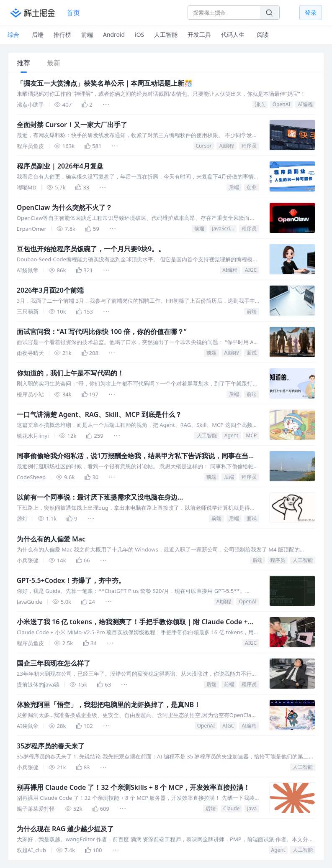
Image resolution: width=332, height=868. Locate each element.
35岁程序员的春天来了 (51, 746)
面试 (252, 353)
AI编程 (305, 104)
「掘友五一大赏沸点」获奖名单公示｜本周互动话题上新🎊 (105, 83)
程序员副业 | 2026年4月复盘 (60, 166)
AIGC (251, 270)
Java (252, 808)
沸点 (260, 104)
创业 (252, 187)
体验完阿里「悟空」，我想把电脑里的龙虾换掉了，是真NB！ (109, 705)
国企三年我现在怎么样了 (54, 663)
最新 (54, 63)
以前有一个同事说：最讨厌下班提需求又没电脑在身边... (100, 497)
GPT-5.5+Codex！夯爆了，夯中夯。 (71, 580)
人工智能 (207, 435)
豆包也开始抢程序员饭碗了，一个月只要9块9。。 (91, 249)
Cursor (204, 146)
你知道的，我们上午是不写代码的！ (70, 373)
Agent (232, 435)
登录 (311, 12)
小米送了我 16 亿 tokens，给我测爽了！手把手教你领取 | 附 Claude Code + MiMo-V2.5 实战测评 (132, 622)
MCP (251, 435)
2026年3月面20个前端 (50, 290)
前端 (199, 228)
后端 (234, 187)
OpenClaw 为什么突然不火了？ (64, 207)
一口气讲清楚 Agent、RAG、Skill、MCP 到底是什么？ (99, 414)
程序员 (249, 146)
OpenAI (282, 104)
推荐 (23, 63)
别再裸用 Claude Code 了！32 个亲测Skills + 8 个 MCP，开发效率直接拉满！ (134, 787)
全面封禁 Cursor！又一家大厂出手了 (72, 125)
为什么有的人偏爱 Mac (51, 539)
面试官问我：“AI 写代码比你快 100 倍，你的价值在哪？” (102, 332)
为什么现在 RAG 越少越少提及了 (66, 829)
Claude (231, 808)
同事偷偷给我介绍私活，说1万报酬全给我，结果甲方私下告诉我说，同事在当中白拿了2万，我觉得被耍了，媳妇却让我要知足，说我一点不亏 (136, 456)
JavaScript (223, 228)
